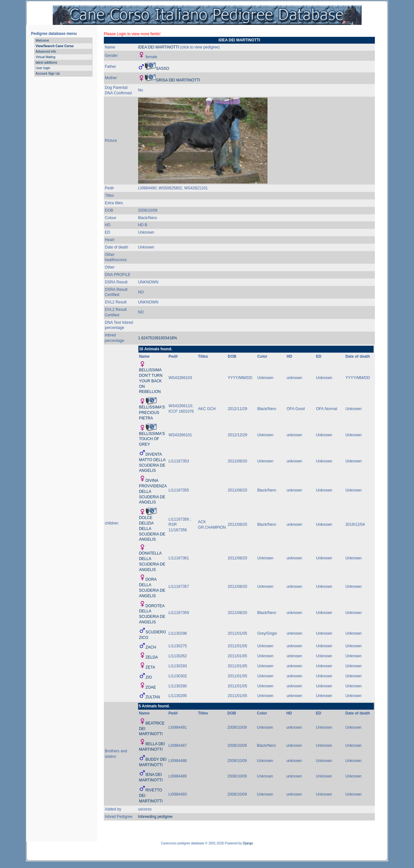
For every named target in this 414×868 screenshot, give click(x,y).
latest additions (46, 63)
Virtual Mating (45, 57)
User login (43, 68)
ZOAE (151, 687)
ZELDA (152, 657)
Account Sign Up (48, 74)
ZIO (149, 677)
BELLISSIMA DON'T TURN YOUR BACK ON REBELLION (151, 381)
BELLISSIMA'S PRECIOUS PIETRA (152, 413)
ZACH (151, 647)
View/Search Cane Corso (55, 46)
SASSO (163, 69)
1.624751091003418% (158, 338)
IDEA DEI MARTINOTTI (159, 47)
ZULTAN (153, 697)
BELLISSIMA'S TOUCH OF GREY (152, 439)
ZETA (150, 667)
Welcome (42, 41)
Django (248, 843)
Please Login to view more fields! (132, 34)
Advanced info (46, 52)
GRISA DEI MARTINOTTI (178, 80)
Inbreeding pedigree (155, 817)
